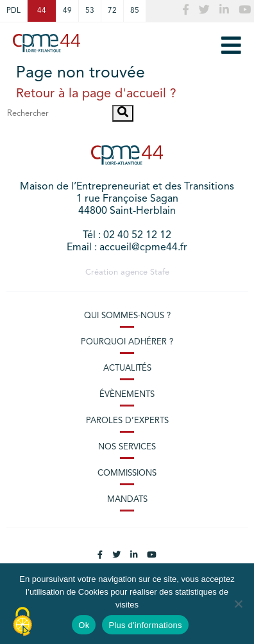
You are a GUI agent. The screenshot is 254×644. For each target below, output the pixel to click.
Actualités (127, 368)
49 (67, 11)
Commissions (127, 473)
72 (112, 11)
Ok (84, 625)
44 (42, 11)
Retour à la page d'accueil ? (96, 94)
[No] (238, 604)
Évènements (127, 395)
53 (90, 11)
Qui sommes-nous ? (127, 316)
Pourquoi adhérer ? (127, 342)
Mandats (127, 500)
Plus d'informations (145, 625)
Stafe (160, 272)
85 (135, 11)
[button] (123, 113)
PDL (13, 11)
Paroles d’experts (127, 421)
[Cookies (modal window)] (22, 622)
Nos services (127, 447)
